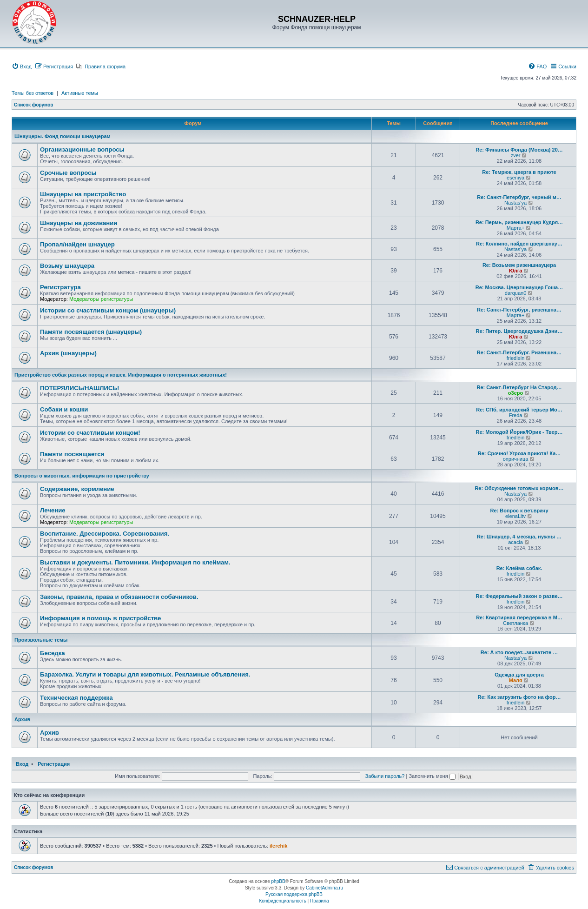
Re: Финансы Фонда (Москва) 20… (519, 150)
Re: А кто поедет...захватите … (519, 652)
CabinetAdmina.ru (324, 888)
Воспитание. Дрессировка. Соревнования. (105, 534)
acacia (515, 542)
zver (516, 155)
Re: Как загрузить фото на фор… (519, 697)
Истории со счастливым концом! (90, 433)
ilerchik (279, 846)
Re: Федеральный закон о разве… (519, 596)
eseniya (515, 178)
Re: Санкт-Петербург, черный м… (519, 197)
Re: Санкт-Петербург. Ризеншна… (519, 352)
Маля (516, 680)
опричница (516, 459)
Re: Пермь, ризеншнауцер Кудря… (519, 222)
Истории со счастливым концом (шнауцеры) (108, 310)
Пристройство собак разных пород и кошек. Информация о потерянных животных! (121, 375)
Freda (516, 415)
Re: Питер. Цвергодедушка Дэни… (519, 331)
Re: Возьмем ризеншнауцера (519, 265)
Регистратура (60, 287)
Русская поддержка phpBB (294, 894)
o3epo (515, 393)
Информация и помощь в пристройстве (100, 618)
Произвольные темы (41, 640)
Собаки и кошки (64, 409)
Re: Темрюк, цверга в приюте (519, 172)
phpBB (278, 881)
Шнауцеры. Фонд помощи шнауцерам (63, 136)
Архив (22, 719)
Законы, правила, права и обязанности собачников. (119, 597)
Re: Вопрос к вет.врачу (519, 511)
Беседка (53, 653)
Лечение (53, 510)
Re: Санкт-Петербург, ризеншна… (519, 310)
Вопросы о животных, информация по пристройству (82, 476)
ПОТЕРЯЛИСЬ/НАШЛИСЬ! (79, 388)
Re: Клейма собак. (519, 568)
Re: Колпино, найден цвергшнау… (519, 244)
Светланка (515, 623)
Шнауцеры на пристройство (83, 194)
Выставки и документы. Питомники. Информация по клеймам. (135, 562)
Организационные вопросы (82, 149)
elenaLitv (515, 516)
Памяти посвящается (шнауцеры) (91, 332)
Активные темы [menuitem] (80, 93)
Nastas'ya (515, 203)
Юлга (516, 271)
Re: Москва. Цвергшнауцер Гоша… (519, 287)
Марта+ (516, 228)
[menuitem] (22, 66)
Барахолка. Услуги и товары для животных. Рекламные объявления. (145, 674)
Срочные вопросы (68, 173)
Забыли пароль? (385, 776)
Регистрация (54, 764)
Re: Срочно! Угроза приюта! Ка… (519, 453)
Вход (22, 764)
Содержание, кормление (77, 489)
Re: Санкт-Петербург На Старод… (519, 387)
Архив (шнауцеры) (68, 353)
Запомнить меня (432, 776)
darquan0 (516, 293)
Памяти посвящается (72, 454)
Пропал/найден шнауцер (77, 244)
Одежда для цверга (519, 675)
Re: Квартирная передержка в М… (519, 617)
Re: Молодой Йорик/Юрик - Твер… (519, 432)
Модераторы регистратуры (101, 299)
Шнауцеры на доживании (79, 223)
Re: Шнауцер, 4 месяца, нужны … (519, 537)
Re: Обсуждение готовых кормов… (519, 488)
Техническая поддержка (76, 698)
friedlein (516, 358)
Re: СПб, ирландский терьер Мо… (519, 410)
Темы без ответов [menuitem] (33, 93)
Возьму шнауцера (67, 266)
